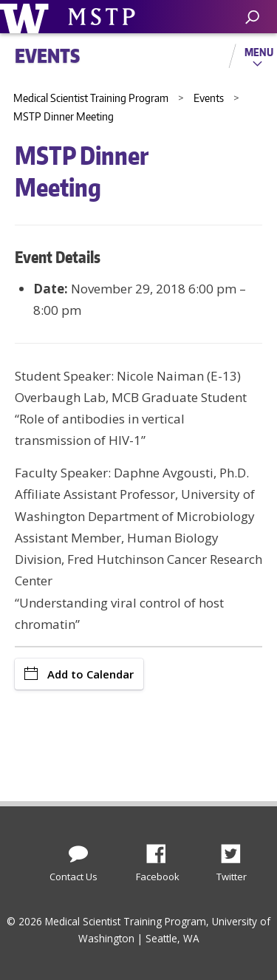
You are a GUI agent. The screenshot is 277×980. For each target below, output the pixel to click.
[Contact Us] (78, 851)
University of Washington (27, 17)
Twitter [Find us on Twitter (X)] (236, 850)
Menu (259, 52)
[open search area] (252, 17)
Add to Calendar (79, 674)
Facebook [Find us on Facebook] (162, 850)
